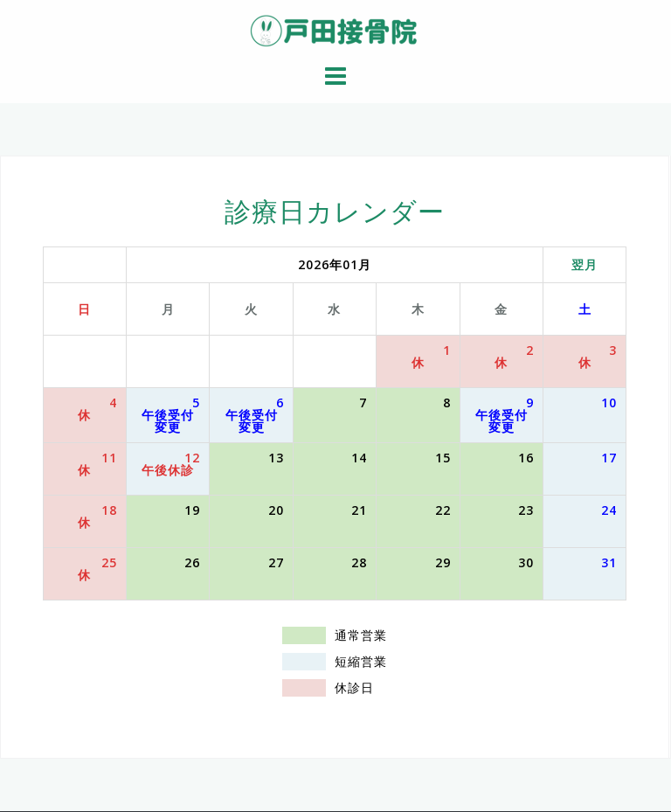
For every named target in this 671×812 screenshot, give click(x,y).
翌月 (585, 264)
